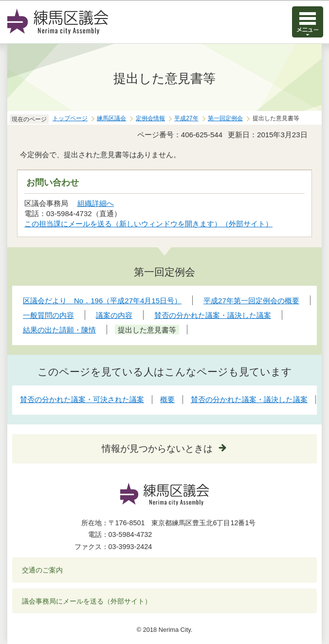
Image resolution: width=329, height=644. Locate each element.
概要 (167, 399)
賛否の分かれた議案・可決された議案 (82, 399)
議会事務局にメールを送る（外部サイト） (87, 601)
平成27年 (186, 118)
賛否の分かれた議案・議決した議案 (249, 399)
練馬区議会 (111, 118)
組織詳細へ (96, 203)
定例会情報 (150, 118)
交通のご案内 (42, 570)
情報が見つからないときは (157, 449)
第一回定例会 (225, 118)
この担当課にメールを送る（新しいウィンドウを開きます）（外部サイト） (149, 224)
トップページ (70, 118)
